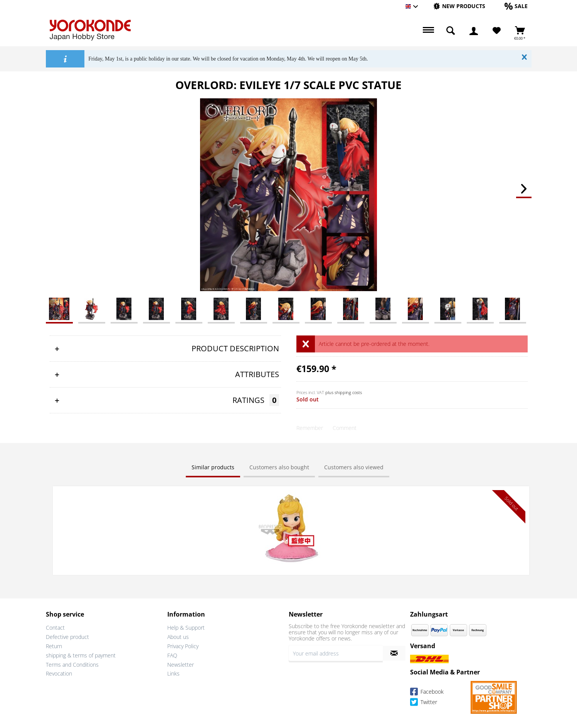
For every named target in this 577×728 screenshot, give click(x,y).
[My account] (474, 31)
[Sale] (516, 6)
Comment (345, 428)
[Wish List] (497, 31)
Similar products (213, 467)
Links (173, 673)
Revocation (59, 673)
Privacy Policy (183, 645)
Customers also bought (279, 467)
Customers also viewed (354, 467)
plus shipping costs (344, 392)
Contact (55, 627)
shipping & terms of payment (81, 654)
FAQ (172, 654)
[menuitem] (459, 6)
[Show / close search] (451, 31)
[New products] (459, 6)
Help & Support (186, 627)
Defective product (67, 636)
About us (178, 636)
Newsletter (181, 663)
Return (54, 645)
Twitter (424, 702)
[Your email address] (336, 652)
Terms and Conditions (72, 663)
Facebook (427, 692)
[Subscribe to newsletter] (394, 652)
